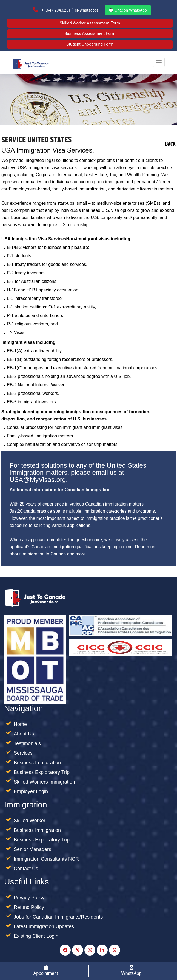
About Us (24, 734)
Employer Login (31, 791)
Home (20, 724)
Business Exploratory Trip (42, 772)
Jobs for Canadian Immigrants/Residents (58, 917)
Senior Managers (32, 849)
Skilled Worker (30, 821)
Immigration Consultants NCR (46, 859)
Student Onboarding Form (90, 44)
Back (170, 145)
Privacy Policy (29, 898)
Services (23, 753)
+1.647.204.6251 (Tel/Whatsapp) (65, 10)
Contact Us (26, 869)
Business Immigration (37, 763)
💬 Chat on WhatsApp (128, 10)
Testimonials (27, 743)
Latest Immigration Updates (44, 926)
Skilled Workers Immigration (44, 782)
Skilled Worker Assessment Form (90, 23)
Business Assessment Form (90, 33)
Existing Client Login (36, 936)
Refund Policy (29, 907)
